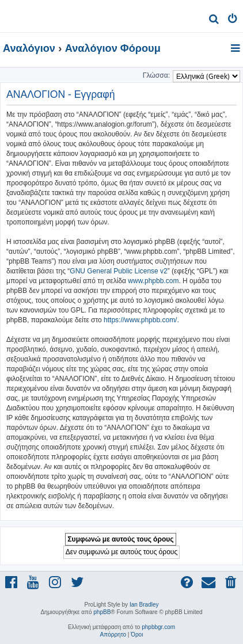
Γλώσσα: (156, 75)
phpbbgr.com (158, 627)
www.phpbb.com (153, 281)
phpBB (102, 612)
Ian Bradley (144, 605)
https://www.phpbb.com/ (140, 320)
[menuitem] (214, 20)
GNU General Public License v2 (118, 271)
